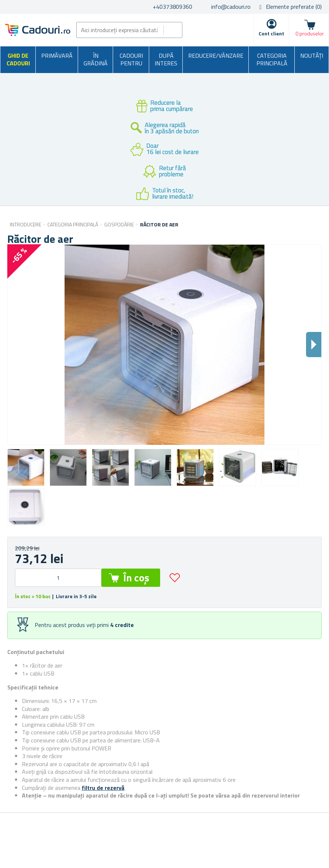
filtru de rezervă (103, 788)
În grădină (96, 60)
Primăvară (57, 56)
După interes (166, 60)
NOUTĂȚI (312, 56)
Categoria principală (272, 60)
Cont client (271, 33)
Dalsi (314, 345)
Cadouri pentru (131, 60)
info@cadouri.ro (231, 7)
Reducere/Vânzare (216, 56)
